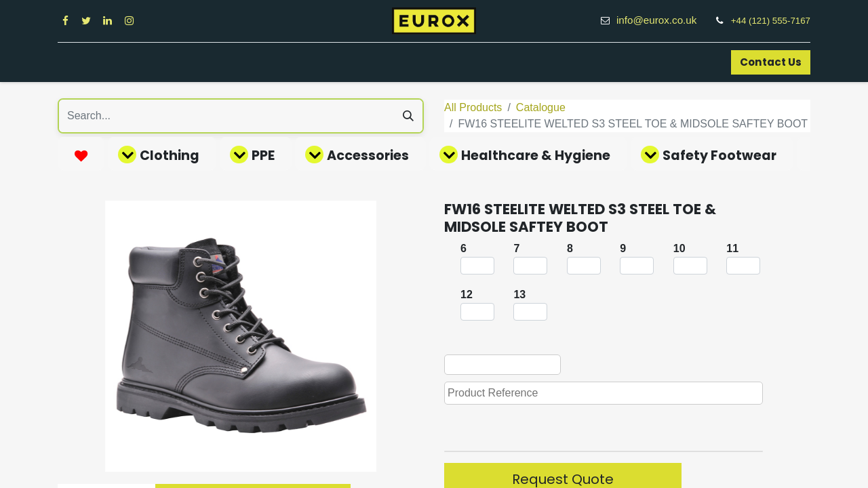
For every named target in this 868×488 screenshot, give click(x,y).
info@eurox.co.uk (664, 20)
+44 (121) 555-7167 (771, 21)
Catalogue (541, 107)
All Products (473, 107)
